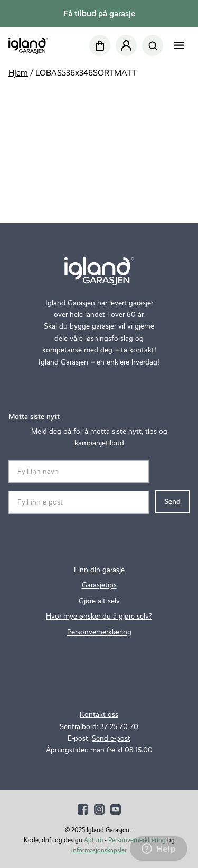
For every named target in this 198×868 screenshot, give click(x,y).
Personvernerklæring (99, 632)
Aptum (93, 840)
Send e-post (111, 738)
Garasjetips (99, 585)
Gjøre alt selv (99, 601)
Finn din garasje (99, 570)
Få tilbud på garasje (99, 13)
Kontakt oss (99, 715)
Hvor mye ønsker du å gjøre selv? (99, 616)
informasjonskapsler (99, 850)
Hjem (18, 73)
